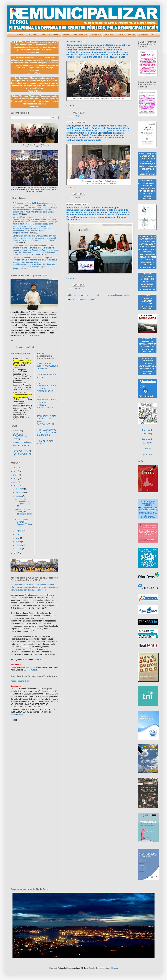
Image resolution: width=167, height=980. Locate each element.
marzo (18, 542)
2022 (16, 468)
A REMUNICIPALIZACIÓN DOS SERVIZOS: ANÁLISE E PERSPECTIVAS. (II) (46, 419)
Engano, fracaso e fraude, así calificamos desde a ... (23, 513)
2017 (16, 486)
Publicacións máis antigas (119, 295)
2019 (16, 479)
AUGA (78, 116)
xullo (18, 534)
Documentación (80, 34)
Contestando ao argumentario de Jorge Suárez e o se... (23, 503)
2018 (16, 482)
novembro (20, 493)
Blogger (114, 968)
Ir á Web (27, 389)
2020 (16, 475)
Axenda (32, 34)
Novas (66, 34)
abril (17, 538)
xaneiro (19, 549)
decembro (20, 489)
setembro (20, 531)
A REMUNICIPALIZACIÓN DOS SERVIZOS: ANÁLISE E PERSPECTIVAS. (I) (46, 402)
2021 (16, 471)
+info (42, 147)
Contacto (21, 34)
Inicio (11, 34)
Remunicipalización (21, 442)
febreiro (19, 545)
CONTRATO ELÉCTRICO (18, 435)
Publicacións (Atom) (87, 300)
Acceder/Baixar (33, 335)
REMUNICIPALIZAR (21, 445)
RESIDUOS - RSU (20, 451)
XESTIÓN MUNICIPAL (22, 454)
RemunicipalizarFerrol (25, 347)
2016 (16, 553)
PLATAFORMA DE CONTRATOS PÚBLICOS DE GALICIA (47, 366)
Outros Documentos (126, 34)
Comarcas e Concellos (50, 34)
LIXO (15, 439)
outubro (19, 496)
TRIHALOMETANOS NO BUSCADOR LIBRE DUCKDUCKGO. (46, 432)
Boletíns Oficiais (146, 34)
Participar (109, 34)
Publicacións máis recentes (78, 295)
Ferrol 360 (112, 183)
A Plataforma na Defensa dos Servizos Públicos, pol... (24, 523)
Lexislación (96, 34)
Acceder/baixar (17, 715)
